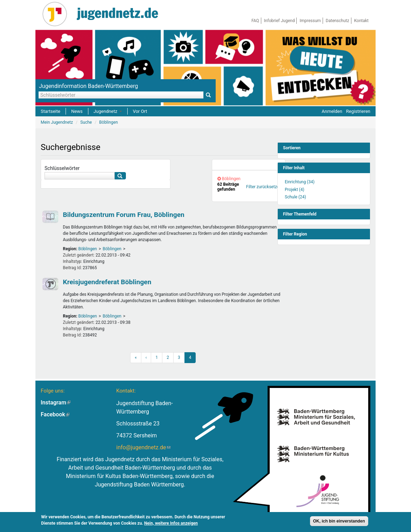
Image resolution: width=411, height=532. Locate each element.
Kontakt (361, 21)
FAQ (255, 21)
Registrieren (358, 111)
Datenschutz (338, 21)
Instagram (56, 403)
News (77, 111)
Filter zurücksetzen (264, 187)
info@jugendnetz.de (143, 447)
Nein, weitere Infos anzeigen (171, 523)
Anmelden (332, 111)
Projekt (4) (295, 190)
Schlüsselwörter (62, 168)
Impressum (310, 21)
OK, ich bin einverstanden (339, 521)
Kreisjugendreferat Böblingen (107, 282)
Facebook (55, 414)
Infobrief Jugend (279, 21)
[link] (249, 165)
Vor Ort (140, 111)
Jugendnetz (108, 111)
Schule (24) (295, 197)
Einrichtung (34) (300, 182)
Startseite (50, 111)
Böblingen (87, 249)
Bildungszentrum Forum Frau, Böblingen (124, 215)
